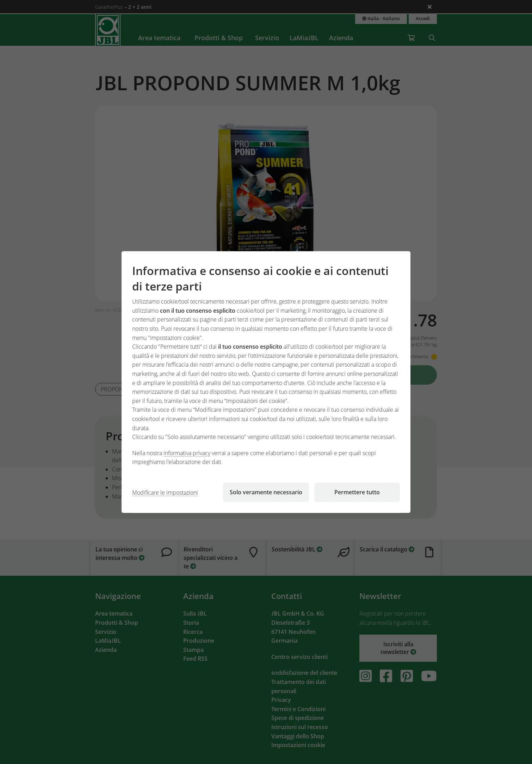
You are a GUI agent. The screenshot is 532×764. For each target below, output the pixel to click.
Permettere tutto (357, 492)
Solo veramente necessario (266, 492)
